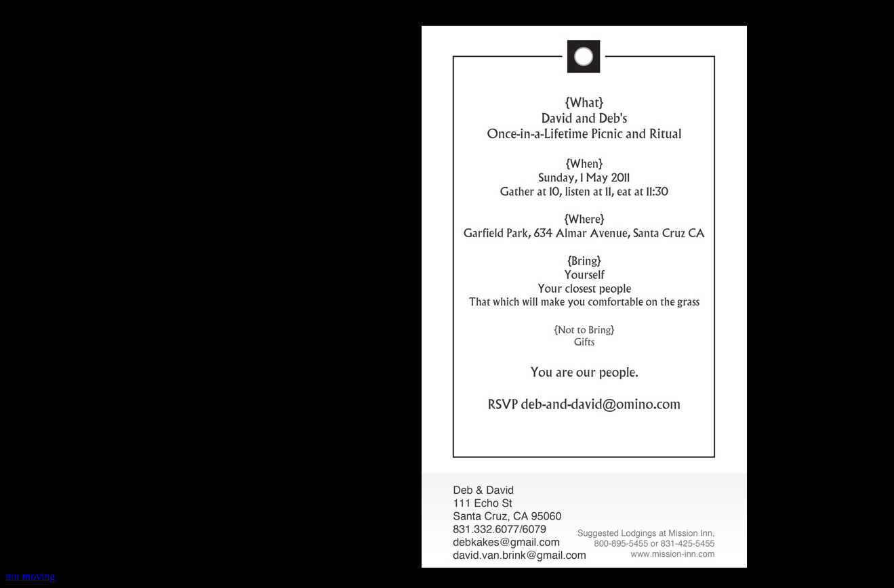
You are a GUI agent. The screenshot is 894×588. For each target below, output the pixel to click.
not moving (30, 576)
